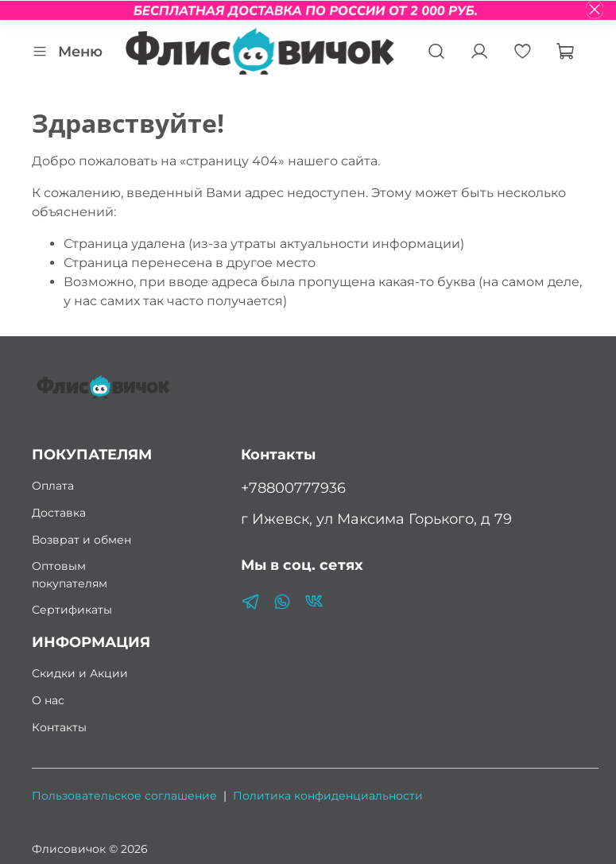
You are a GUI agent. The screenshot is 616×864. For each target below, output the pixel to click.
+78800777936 (293, 488)
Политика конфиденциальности (328, 796)
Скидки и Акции (80, 673)
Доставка (59, 513)
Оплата (53, 486)
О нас (48, 700)
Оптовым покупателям (70, 575)
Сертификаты (72, 610)
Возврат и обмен (81, 540)
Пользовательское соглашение (124, 796)
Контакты (59, 727)
